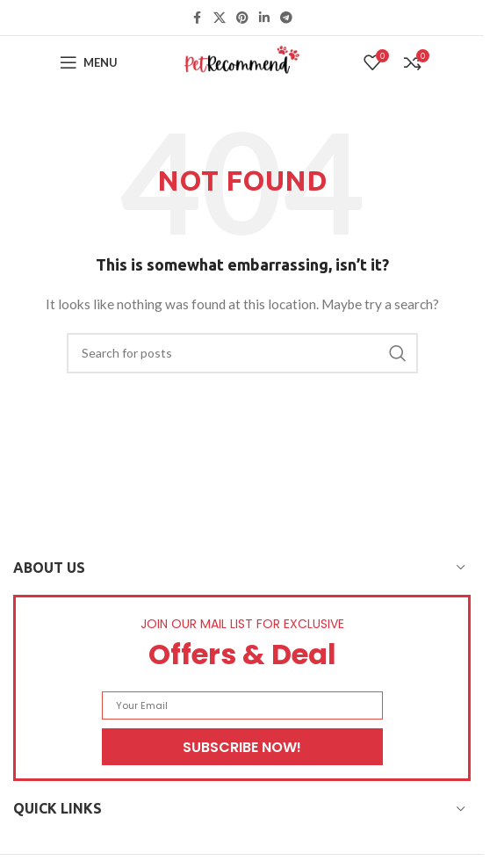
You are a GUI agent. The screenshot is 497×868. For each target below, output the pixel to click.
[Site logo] (242, 61)
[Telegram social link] (286, 18)
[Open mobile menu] (89, 62)
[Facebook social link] (198, 18)
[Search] (242, 353)
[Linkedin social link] (264, 18)
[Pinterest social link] (242, 18)
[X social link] (220, 18)
